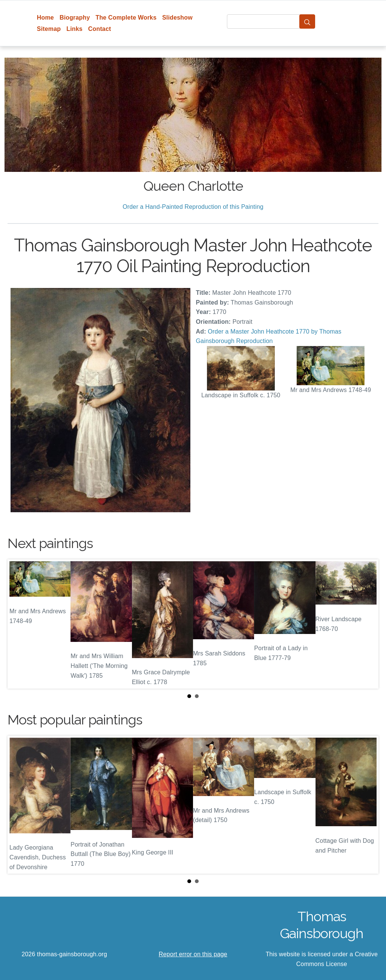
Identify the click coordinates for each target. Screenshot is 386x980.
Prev (19, 624)
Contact (100, 29)
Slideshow (177, 18)
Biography (75, 18)
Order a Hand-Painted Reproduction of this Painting (193, 207)
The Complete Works (126, 18)
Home (45, 18)
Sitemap (49, 29)
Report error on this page (193, 954)
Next (367, 624)
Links (74, 29)
